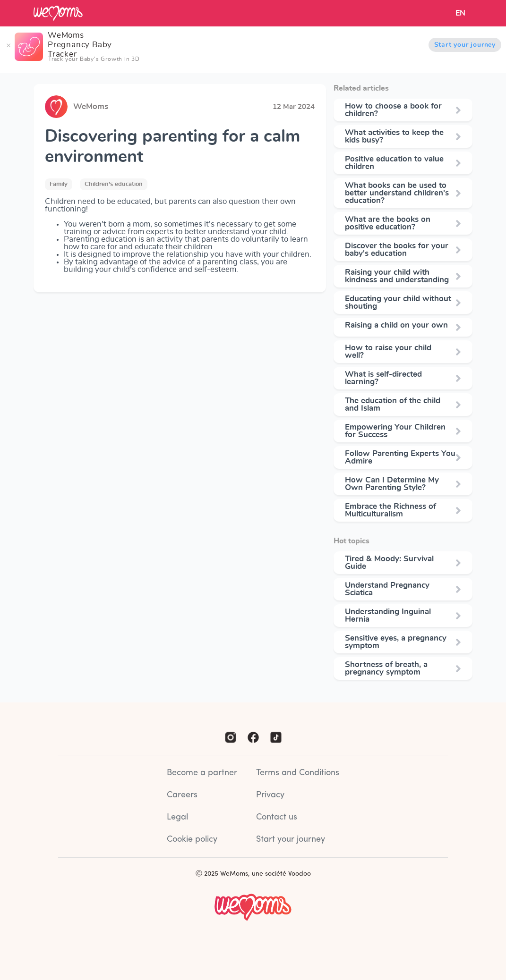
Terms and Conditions (298, 773)
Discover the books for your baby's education (397, 250)
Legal (177, 817)
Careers (182, 795)
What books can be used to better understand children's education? (397, 193)
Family (59, 184)
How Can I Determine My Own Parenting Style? (392, 484)
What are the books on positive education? (388, 223)
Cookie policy (192, 840)
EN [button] (460, 13)
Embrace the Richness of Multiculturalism (390, 510)
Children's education (114, 184)
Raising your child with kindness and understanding (397, 276)
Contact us (277, 817)
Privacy (270, 795)
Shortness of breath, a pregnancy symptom (386, 668)
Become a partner (202, 773)
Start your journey (465, 45)
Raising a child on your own (396, 325)
